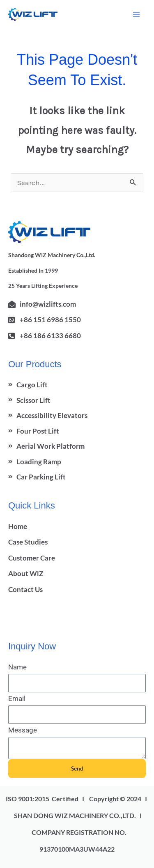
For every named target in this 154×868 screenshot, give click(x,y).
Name (17, 667)
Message (23, 730)
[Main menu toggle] (137, 14)
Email (17, 698)
